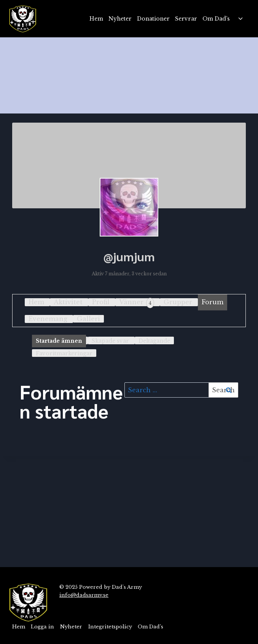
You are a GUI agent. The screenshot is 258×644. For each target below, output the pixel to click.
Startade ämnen (59, 341)
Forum (213, 302)
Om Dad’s (216, 19)
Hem (96, 19)
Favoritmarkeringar (64, 353)
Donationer (153, 19)
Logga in (42, 627)
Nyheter (120, 19)
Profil (101, 302)
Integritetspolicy (110, 627)
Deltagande (154, 341)
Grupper (178, 302)
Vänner (137, 303)
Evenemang (48, 319)
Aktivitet (68, 302)
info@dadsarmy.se (84, 595)
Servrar (186, 19)
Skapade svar (110, 341)
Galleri (88, 319)
